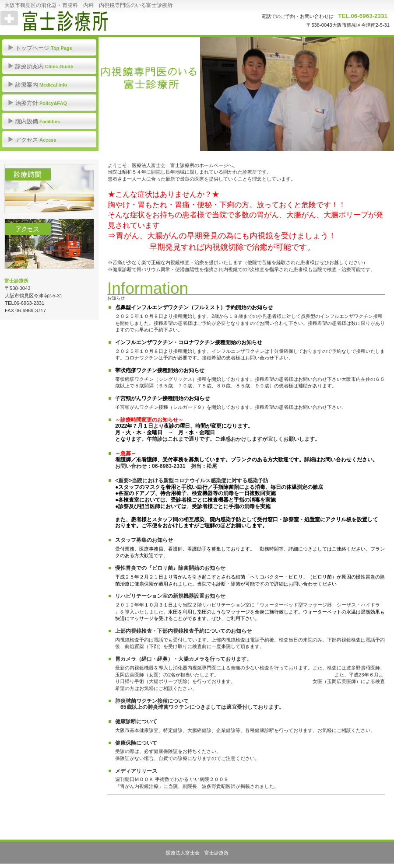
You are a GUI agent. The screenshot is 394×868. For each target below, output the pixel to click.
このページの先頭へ (137, 810)
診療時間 (49, 189)
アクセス (49, 244)
